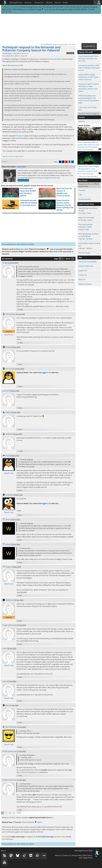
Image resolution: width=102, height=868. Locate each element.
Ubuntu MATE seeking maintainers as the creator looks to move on (89, 77)
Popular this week (86, 52)
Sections (28, 2)
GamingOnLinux (16, 2)
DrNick (8, 347)
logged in (45, 373)
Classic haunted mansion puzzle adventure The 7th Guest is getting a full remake (65, 205)
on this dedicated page (45, 837)
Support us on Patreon (11, 7)
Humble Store (7, 12)
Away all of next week (86, 218)
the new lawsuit (56, 59)
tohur (5, 648)
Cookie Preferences (86, 266)
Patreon (17, 822)
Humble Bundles (85, 199)
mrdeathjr (9, 495)
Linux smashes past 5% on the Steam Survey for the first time (88, 59)
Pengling (6, 263)
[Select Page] (19, 813)
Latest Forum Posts (86, 204)
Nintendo (11, 156)
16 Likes (5, 162)
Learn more (72, 44)
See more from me (23, 180)
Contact (82, 117)
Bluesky (49, 2)
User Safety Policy (86, 858)
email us (56, 251)
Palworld (21, 156)
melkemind (10, 600)
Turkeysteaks (11, 314)
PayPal (45, 9)
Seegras (9, 567)
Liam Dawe (8, 53)
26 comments (70, 53)
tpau (7, 705)
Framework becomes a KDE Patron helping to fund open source (28, 203)
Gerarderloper (11, 727)
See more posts (84, 253)
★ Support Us (89, 46)
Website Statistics (85, 284)
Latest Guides (84, 125)
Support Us (83, 271)
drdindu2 (9, 434)
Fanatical (82, 190)
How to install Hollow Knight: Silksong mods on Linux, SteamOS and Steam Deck (89, 168)
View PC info (9, 335)
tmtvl (8, 456)
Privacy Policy (77, 855)
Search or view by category (88, 114)
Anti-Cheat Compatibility (88, 262)
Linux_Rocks (10, 369)
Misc (7, 156)
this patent (20, 136)
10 (100, 149)
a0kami (8, 412)
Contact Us (39, 2)
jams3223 (6, 391)
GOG (89, 9)
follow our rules (22, 249)
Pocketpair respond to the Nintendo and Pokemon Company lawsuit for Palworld (31, 49)
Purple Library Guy (10, 625)
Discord (57, 2)
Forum (65, 2)
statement (14, 65)
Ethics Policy (87, 855)
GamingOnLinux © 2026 (83, 851)
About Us (82, 280)
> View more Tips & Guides (88, 177)
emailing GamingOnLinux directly (47, 178)
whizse (8, 520)
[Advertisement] (51, 29)
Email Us (82, 121)
